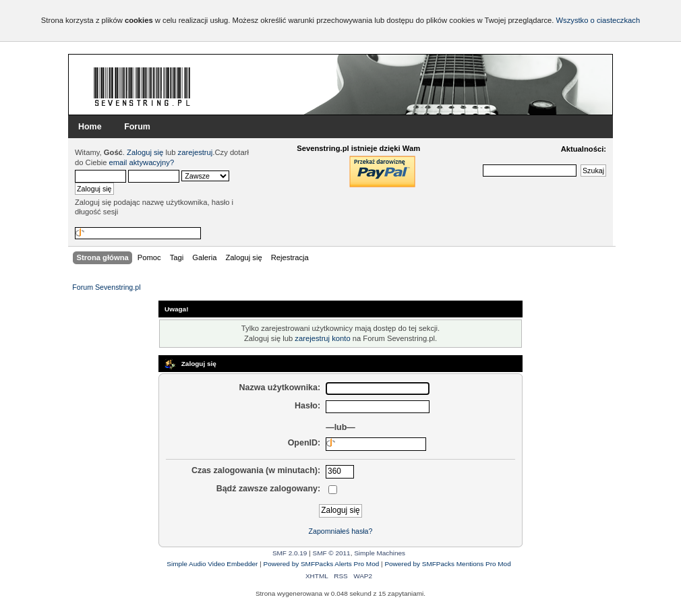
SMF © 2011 (332, 553)
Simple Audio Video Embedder (212, 564)
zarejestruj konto (322, 338)
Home (90, 127)
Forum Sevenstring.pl (142, 86)
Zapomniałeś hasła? (341, 531)
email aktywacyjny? (142, 162)
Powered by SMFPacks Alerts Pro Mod (322, 564)
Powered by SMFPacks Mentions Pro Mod (447, 564)
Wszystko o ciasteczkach (598, 20)
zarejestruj (196, 152)
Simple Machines (380, 553)
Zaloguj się (145, 152)
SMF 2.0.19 (290, 553)
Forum (137, 127)
